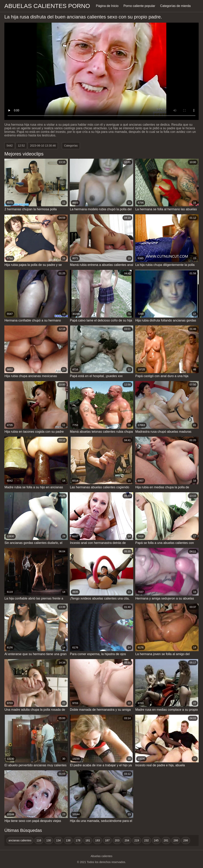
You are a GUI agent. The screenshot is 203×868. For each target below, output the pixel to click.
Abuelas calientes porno (47, 6)
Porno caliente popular (139, 6)
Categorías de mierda (175, 6)
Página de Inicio (107, 6)
